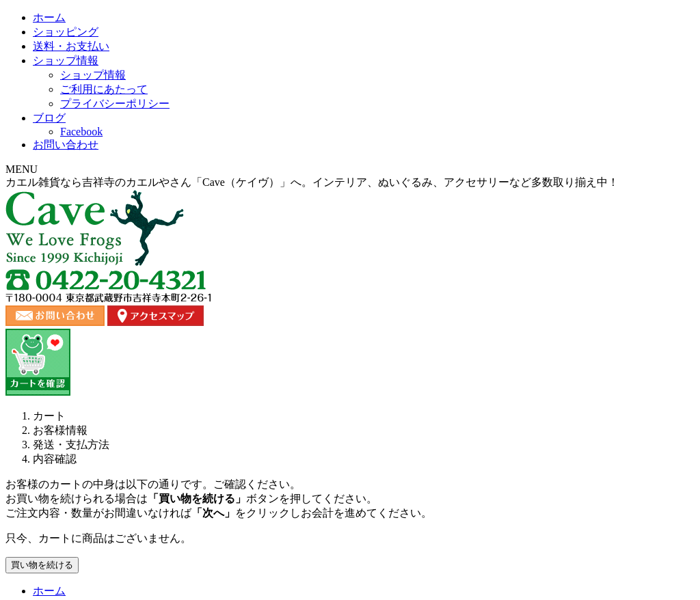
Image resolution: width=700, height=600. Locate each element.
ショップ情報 (415, 140)
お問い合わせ (636, 140)
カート (635, 495)
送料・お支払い (295, 140)
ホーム (64, 140)
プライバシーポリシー (561, 495)
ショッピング (174, 140)
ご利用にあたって (463, 495)
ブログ (526, 140)
